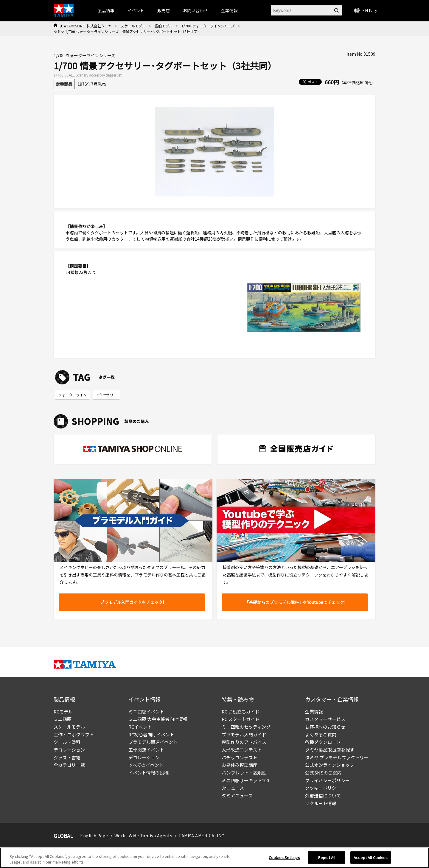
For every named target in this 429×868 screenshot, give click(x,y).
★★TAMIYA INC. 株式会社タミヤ (86, 26)
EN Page (366, 10)
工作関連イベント (146, 750)
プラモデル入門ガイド (244, 734)
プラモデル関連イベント (153, 742)
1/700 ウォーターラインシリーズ (208, 26)
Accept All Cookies (371, 860)
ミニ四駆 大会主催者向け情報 (158, 719)
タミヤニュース (237, 795)
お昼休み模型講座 (240, 765)
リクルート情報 (321, 803)
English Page (94, 836)
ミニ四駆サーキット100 (245, 780)
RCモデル (63, 712)
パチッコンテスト (240, 757)
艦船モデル (164, 26)
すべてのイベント (146, 765)
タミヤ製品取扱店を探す (330, 750)
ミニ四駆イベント (146, 712)
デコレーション (69, 750)
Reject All (327, 860)
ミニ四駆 (63, 719)
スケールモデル (133, 26)
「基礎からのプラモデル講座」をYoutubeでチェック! (295, 602)
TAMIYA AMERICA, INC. (202, 836)
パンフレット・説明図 (244, 773)
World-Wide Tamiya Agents (143, 836)
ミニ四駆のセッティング (246, 727)
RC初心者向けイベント (151, 734)
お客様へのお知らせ (325, 727)
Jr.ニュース (233, 788)
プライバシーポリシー (327, 780)
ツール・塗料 (67, 742)
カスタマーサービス (325, 719)
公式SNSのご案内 (323, 773)
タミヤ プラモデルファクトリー (337, 757)
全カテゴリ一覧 (69, 765)
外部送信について (323, 795)
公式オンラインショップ (330, 765)
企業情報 (314, 712)
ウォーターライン (72, 395)
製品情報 (106, 10)
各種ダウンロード (323, 742)
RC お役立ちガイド (241, 712)
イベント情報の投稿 (149, 773)
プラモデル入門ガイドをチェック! (132, 602)
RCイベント (140, 727)
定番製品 (64, 84)
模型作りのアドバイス (244, 742)
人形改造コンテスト (242, 750)
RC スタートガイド (241, 719)
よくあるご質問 (321, 734)
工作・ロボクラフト (74, 734)
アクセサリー (106, 395)
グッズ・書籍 (67, 757)
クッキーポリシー (323, 788)
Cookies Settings (284, 860)
